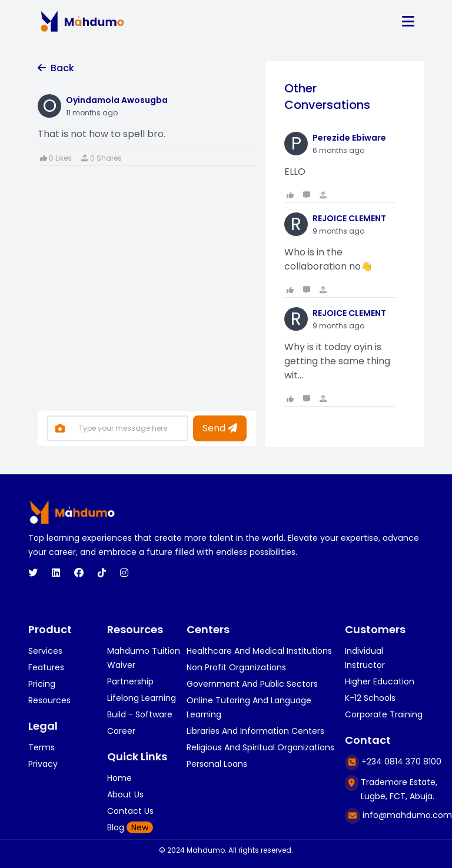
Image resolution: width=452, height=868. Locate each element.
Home (119, 778)
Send (220, 428)
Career (121, 731)
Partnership (130, 681)
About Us (125, 794)
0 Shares (102, 158)
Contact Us (130, 811)
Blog (130, 827)
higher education (380, 681)
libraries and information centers (255, 731)
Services (45, 651)
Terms (41, 747)
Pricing (42, 684)
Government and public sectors (252, 684)
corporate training (384, 714)
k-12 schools (370, 698)
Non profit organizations (236, 667)
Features (46, 667)
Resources (49, 700)
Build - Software (140, 714)
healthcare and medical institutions (259, 651)
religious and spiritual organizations (260, 747)
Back (56, 68)
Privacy (43, 764)
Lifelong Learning (142, 698)
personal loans (217, 764)
